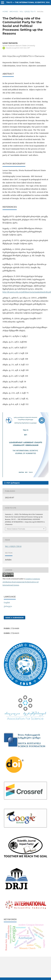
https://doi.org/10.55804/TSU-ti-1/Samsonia (26, 56)
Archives (14, 11)
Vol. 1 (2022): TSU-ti (28, 11)
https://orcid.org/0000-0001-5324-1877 (18, 48)
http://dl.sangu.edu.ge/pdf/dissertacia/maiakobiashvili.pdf (27, 292)
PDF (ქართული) (13, 483)
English (7, 603)
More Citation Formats (16, 529)
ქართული (8, 606)
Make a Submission (15, 618)
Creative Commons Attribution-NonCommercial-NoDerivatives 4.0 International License (21, 582)
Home (5, 11)
